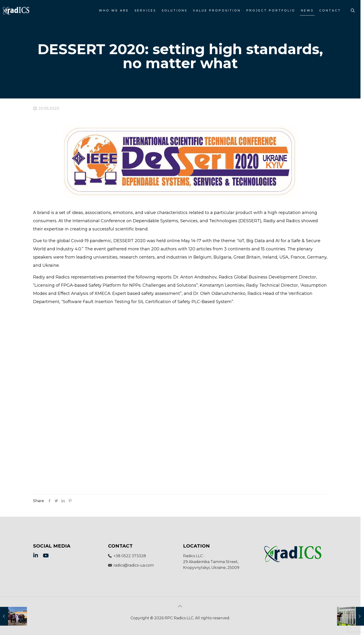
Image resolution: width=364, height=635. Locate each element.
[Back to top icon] (180, 606)
